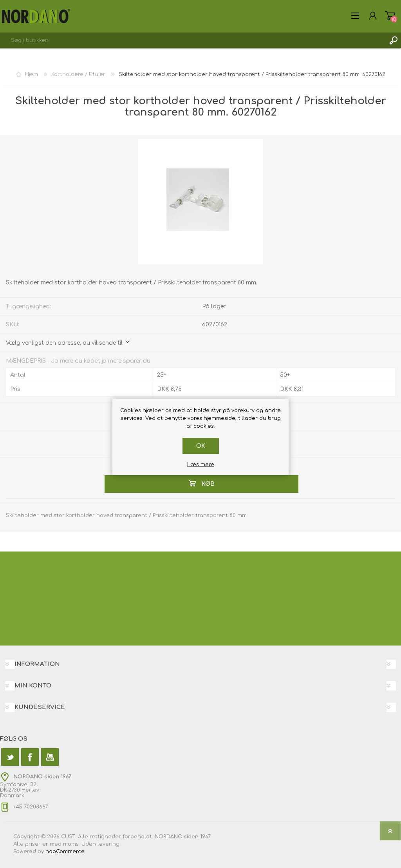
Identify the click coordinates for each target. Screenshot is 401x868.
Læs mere (201, 465)
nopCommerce (65, 852)
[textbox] (193, 40)
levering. (109, 844)
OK (201, 446)
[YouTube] (50, 757)
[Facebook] (30, 757)
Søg (393, 40)
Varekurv (390, 16)
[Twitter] (10, 757)
